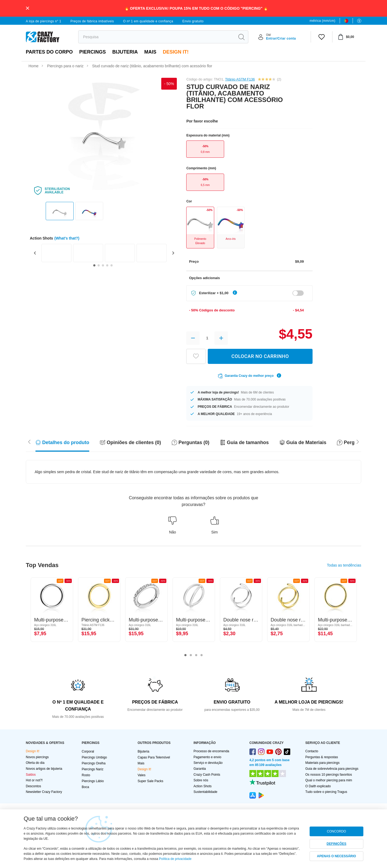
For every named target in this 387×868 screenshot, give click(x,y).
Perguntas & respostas (322, 757)
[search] (157, 37)
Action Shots (203, 786)
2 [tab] (191, 655)
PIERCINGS (93, 52)
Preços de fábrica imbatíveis (92, 21)
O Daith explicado (318, 786)
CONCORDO (336, 831)
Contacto (312, 751)
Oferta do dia (35, 763)
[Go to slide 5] (112, 265)
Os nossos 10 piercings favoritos (329, 775)
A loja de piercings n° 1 (44, 21)
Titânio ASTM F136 (240, 79)
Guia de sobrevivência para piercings (332, 769)
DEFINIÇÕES (336, 844)
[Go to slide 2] (99, 265)
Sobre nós (201, 780)
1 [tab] (185, 655)
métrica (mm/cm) (322, 21)
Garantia (200, 769)
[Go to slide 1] (94, 265)
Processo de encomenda (211, 751)
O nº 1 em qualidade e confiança (148, 21)
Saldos (31, 775)
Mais (150, 52)
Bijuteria (125, 52)
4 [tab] (202, 655)
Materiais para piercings (322, 763)
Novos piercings (37, 757)
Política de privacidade (175, 859)
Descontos (33, 786)
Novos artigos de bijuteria (44, 769)
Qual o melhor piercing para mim (329, 780)
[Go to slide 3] (103, 265)
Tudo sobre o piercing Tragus (326, 792)
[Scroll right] (29, 441)
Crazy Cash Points (207, 775)
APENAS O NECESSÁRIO (336, 856)
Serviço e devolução (208, 763)
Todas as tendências (344, 565)
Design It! (176, 52)
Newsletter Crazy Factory (44, 792)
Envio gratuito (193, 21)
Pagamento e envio (207, 757)
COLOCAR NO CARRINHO (260, 356)
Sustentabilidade (205, 792)
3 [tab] (196, 655)
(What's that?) (67, 238)
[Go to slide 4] (107, 265)
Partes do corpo (49, 52)
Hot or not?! (34, 780)
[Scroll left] (358, 441)
